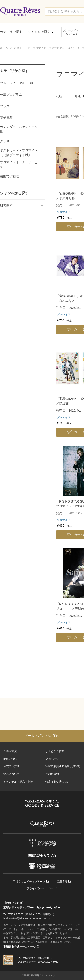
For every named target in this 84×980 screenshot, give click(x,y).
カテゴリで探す (11, 32)
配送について (11, 759)
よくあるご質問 (55, 751)
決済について (11, 774)
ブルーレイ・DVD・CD (71, 32)
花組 (59, 96)
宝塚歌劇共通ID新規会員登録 (63, 766)
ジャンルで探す (39, 32)
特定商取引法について (59, 782)
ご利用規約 (52, 774)
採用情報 (62, 882)
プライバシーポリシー (40, 888)
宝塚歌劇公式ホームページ (19, 947)
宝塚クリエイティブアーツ (29, 882)
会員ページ (52, 759)
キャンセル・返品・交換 (18, 782)
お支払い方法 (11, 766)
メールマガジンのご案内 (42, 736)
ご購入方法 (10, 751)
